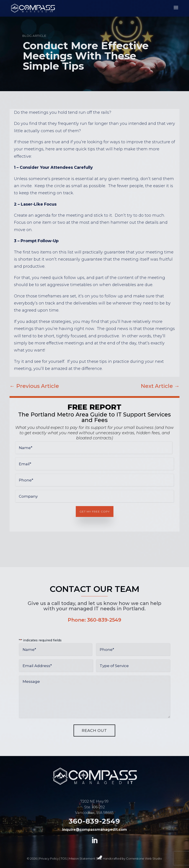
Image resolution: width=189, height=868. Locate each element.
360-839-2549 (104, 620)
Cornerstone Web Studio (144, 858)
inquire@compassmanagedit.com (94, 830)
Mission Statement (82, 858)
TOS (64, 858)
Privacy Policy (49, 858)
